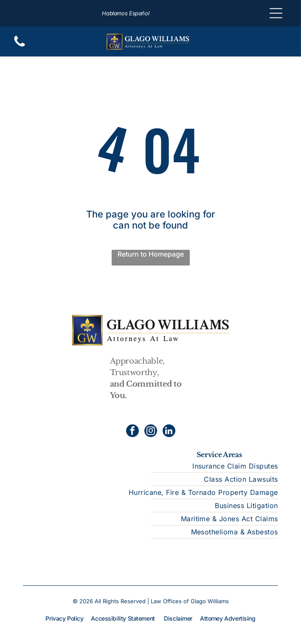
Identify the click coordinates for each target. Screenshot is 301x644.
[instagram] (151, 432)
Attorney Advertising (228, 618)
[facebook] (132, 432)
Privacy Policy (64, 618)
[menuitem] (150, 466)
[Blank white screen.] (20, 46)
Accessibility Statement (123, 618)
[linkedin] (169, 432)
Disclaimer (178, 618)
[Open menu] (276, 13)
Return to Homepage (151, 254)
